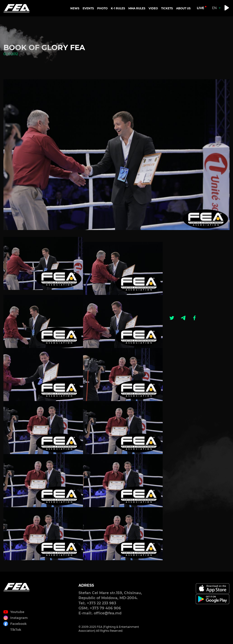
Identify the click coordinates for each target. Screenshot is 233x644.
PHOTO (102, 8)
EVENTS (88, 8)
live (200, 8)
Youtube (17, 612)
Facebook (18, 624)
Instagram (19, 618)
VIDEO (153, 8)
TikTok (16, 630)
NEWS (75, 8)
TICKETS (167, 8)
